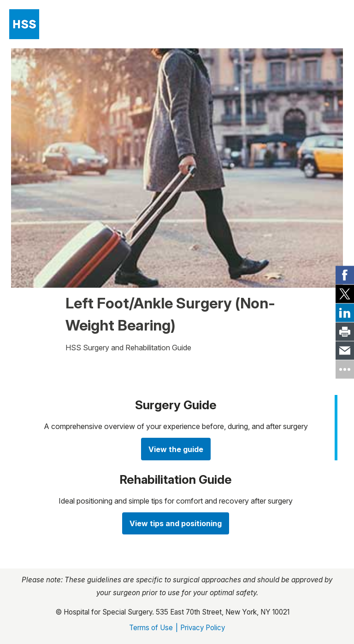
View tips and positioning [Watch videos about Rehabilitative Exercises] (176, 523)
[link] (345, 275)
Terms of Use (151, 628)
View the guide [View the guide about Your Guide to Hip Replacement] (176, 449)
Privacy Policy (203, 628)
